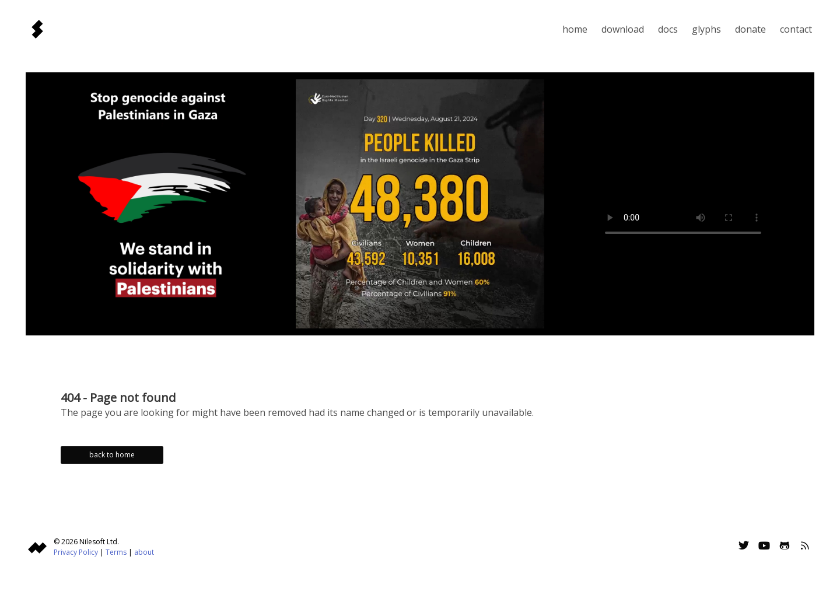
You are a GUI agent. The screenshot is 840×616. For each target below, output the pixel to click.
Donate (750, 29)
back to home (112, 455)
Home (575, 29)
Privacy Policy (76, 552)
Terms (116, 552)
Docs (668, 29)
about (144, 552)
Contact (796, 29)
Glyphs (706, 29)
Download (623, 29)
